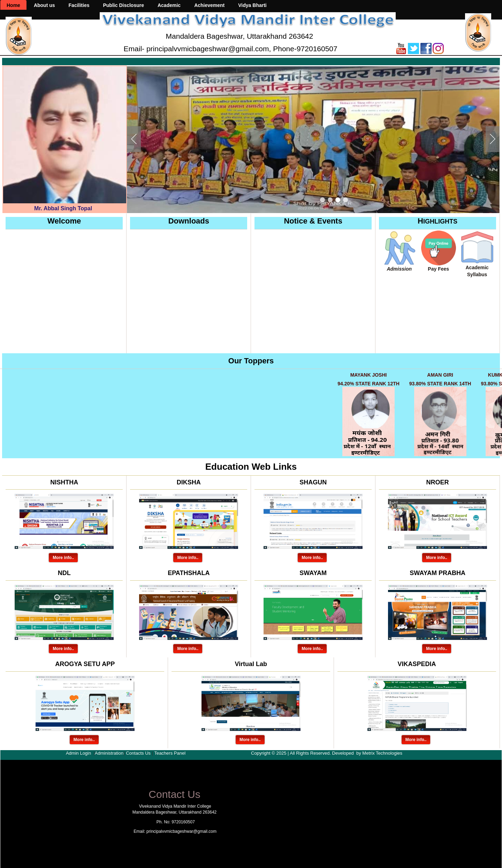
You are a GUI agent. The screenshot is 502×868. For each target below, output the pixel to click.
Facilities (79, 5)
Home (13, 5)
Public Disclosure (123, 5)
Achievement (209, 5)
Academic (169, 5)
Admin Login (78, 753)
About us (44, 5)
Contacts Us (138, 753)
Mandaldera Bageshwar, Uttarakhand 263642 (240, 36)
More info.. (63, 558)
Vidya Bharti (252, 5)
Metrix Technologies (382, 753)
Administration (109, 753)
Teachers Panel (170, 753)
